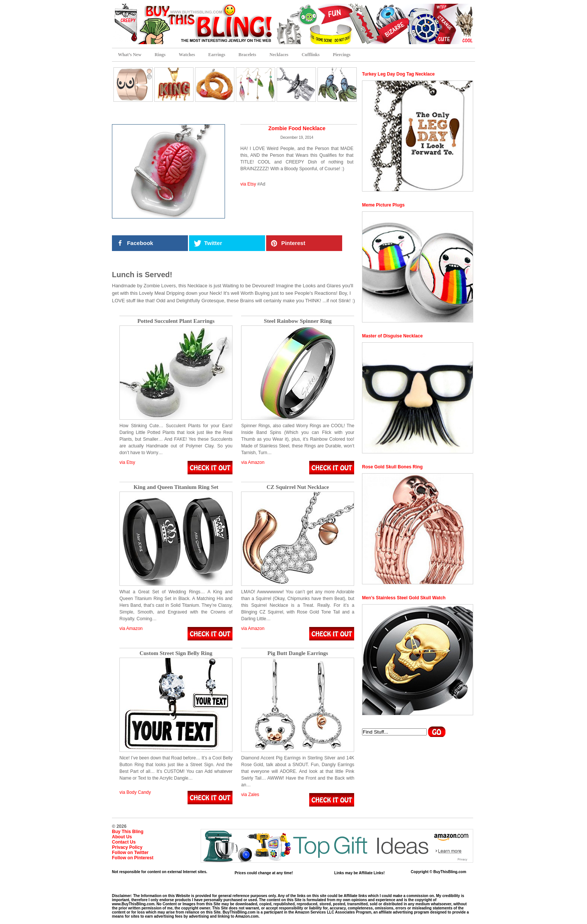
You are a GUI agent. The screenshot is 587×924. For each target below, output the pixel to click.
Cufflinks (311, 55)
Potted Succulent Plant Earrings (176, 321)
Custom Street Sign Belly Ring (176, 653)
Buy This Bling (128, 832)
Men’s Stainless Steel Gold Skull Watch (404, 598)
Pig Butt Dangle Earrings (298, 653)
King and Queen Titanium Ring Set (176, 487)
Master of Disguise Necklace (392, 336)
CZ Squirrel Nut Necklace (298, 487)
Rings (160, 55)
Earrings (217, 55)
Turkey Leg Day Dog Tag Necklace (398, 74)
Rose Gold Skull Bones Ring (392, 467)
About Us (122, 837)
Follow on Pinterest (133, 858)
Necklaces (279, 55)
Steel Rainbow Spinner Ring (298, 321)
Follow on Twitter (130, 853)
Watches (187, 55)
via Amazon (253, 462)
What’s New (130, 55)
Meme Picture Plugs (383, 205)
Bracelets (247, 55)
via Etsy (248, 184)
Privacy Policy (127, 847)
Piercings (342, 55)
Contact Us (124, 842)
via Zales (250, 795)
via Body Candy (135, 792)
